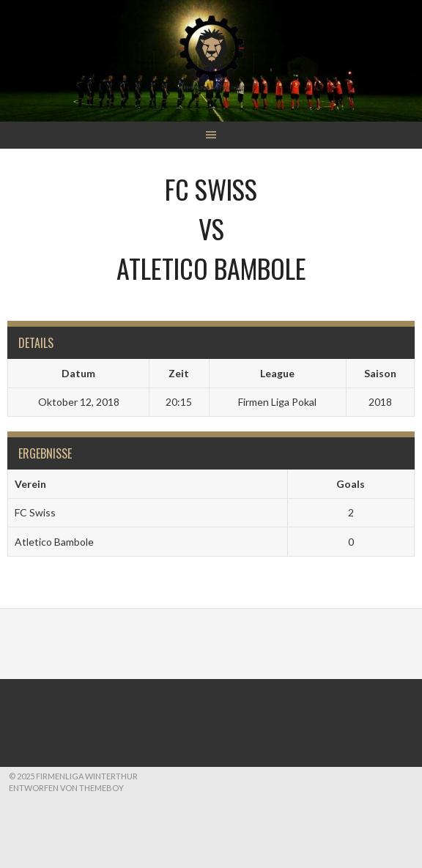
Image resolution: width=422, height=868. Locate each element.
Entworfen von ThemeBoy (66, 788)
